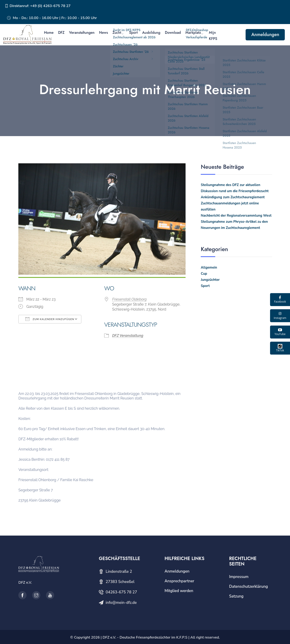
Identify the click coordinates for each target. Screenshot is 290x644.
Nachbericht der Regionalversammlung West (236, 215)
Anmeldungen (265, 35)
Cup (204, 274)
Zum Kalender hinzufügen (50, 319)
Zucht (117, 33)
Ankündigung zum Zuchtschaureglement (233, 197)
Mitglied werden (179, 591)
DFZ (61, 33)
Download (173, 33)
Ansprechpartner (179, 581)
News (103, 33)
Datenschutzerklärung (248, 586)
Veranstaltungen (82, 33)
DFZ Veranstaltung (128, 336)
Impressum (239, 577)
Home (49, 33)
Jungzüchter (210, 280)
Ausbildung (151, 33)
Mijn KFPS (213, 36)
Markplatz (193, 33)
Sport (133, 33)
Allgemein (209, 267)
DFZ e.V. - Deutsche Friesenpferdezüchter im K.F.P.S (145, 637)
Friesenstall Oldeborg (129, 299)
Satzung (236, 596)
